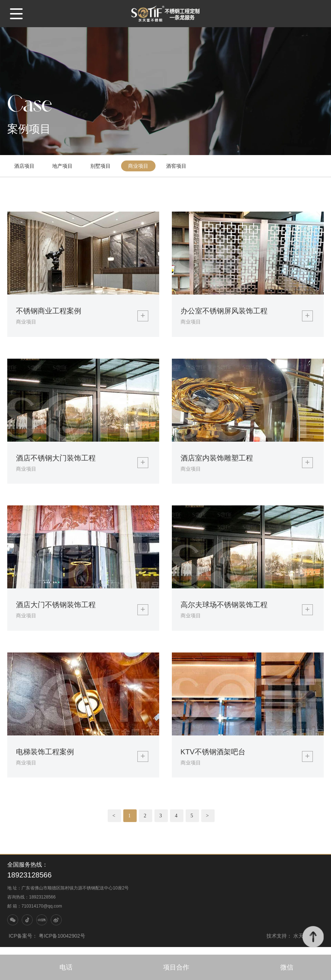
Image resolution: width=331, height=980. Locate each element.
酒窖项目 (178, 167)
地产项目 (63, 167)
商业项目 (140, 167)
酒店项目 (25, 167)
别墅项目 (102, 167)
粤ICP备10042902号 (62, 943)
